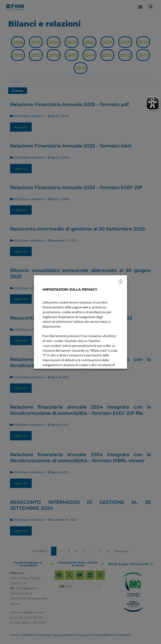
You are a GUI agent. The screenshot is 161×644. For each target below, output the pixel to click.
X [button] (121, 282)
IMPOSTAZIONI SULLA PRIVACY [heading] (70, 290)
